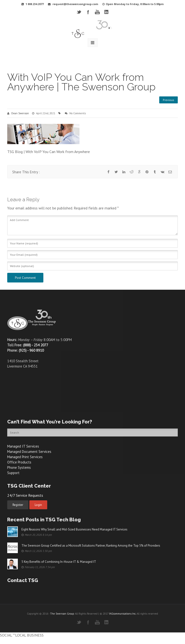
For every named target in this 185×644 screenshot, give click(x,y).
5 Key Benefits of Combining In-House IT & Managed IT (59, 562)
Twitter (79, 12)
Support (13, 473)
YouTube (97, 12)
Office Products (19, 462)
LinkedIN (106, 12)
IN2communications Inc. (122, 614)
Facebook (88, 12)
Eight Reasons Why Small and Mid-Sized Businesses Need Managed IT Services (74, 529)
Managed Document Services (30, 452)
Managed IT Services (23, 446)
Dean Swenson (20, 113)
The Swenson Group (62, 614)
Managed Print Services (25, 457)
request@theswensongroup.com (75, 4)
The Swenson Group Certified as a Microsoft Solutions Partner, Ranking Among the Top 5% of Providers (91, 546)
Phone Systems (19, 467)
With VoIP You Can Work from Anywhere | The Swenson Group (81, 82)
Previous (168, 100)
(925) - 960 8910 (31, 350)
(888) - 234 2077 (36, 345)
